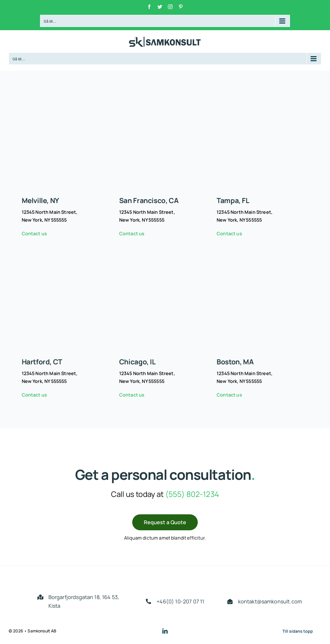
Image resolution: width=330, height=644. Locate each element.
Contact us (35, 234)
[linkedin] (165, 631)
